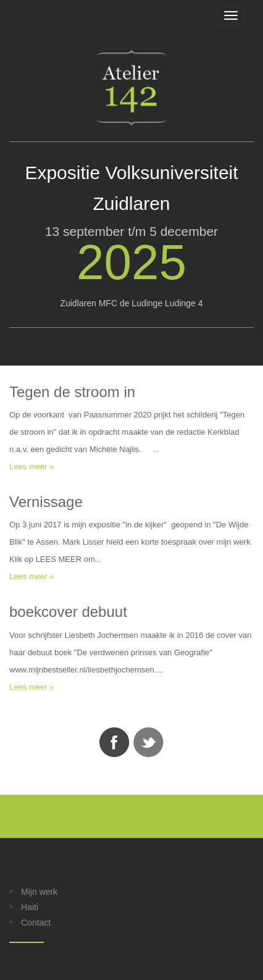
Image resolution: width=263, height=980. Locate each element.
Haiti (30, 907)
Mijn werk (39, 892)
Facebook (114, 742)
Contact (36, 923)
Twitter (149, 742)
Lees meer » (31, 467)
